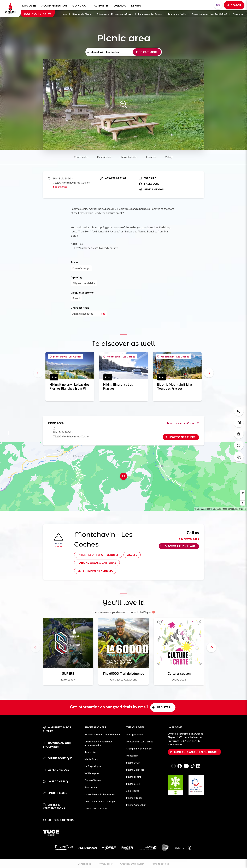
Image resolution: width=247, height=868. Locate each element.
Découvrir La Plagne (84, 14)
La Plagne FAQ (55, 781)
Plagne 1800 (133, 763)
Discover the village (180, 546)
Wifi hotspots (92, 773)
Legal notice (85, 864)
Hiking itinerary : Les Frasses (118, 386)
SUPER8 (68, 673)
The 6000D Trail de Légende (123, 673)
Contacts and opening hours (196, 752)
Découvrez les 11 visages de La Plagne (116, 14)
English (218, 5)
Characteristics (129, 157)
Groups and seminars (96, 808)
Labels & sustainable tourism (100, 794)
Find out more (147, 52)
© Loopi (243, 509)
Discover (29, 5)
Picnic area (238, 14)
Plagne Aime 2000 (136, 805)
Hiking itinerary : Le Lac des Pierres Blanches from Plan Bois (69, 386)
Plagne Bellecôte (135, 770)
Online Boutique (58, 758)
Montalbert (132, 756)
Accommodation (54, 5)
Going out (80, 5)
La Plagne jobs (56, 770)
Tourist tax (90, 752)
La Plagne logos (93, 766)
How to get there (182, 437)
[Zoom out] (243, 498)
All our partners (58, 820)
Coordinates (81, 157)
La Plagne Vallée (135, 734)
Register (164, 707)
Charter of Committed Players (101, 801)
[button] (209, 373)
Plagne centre (134, 777)
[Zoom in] (243, 493)
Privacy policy (106, 864)
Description (104, 157)
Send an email (152, 189)
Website (148, 178)
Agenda (120, 5)
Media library (91, 759)
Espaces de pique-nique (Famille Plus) (211, 14)
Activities (101, 5)
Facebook (149, 184)
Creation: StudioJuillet (132, 864)
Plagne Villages (134, 798)
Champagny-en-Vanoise (139, 749)
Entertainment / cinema (95, 571)
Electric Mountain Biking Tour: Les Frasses (175, 386)
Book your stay (38, 14)
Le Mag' (136, 5)
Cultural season (179, 673)
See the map (60, 187)
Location (151, 157)
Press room (91, 787)
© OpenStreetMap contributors (224, 509)
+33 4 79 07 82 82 (113, 178)
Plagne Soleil (133, 784)
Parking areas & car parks (97, 563)
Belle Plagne (133, 791)
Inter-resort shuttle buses (98, 555)
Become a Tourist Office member (102, 734)
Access (132, 555)
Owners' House (93, 780)
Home (66, 14)
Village (169, 157)
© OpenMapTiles (202, 509)
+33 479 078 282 (189, 539)
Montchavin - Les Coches (152, 14)
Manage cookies (160, 864)
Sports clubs (55, 793)
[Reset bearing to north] (243, 503)
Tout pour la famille (179, 14)
